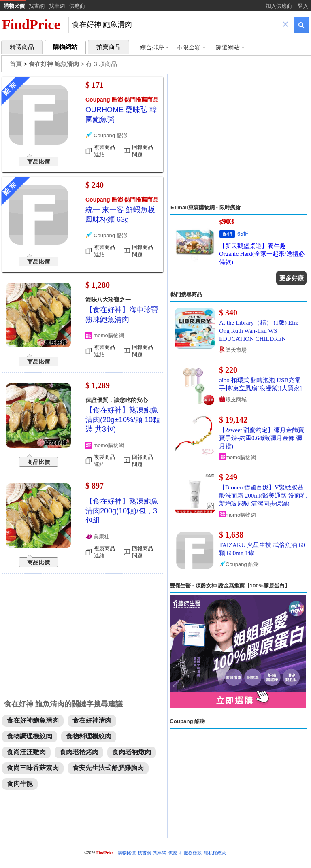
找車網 (57, 6)
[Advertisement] (239, 139)
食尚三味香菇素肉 (33, 768)
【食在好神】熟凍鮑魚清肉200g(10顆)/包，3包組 (122, 511)
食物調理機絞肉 (30, 736)
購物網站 (65, 47)
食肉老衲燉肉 (132, 752)
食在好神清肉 (92, 720)
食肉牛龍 (20, 784)
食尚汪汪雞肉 (26, 752)
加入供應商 (279, 6)
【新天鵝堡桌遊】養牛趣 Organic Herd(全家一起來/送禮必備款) (262, 254)
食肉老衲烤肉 (79, 752)
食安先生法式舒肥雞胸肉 (108, 768)
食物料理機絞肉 (89, 736)
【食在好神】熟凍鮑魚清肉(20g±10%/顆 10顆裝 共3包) (123, 420)
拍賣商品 (109, 47)
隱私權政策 (215, 853)
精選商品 (22, 47)
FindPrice (31, 24)
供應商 (77, 6)
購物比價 (14, 6)
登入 (303, 6)
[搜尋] (176, 24)
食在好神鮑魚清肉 (33, 720)
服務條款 (193, 853)
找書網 (37, 6)
